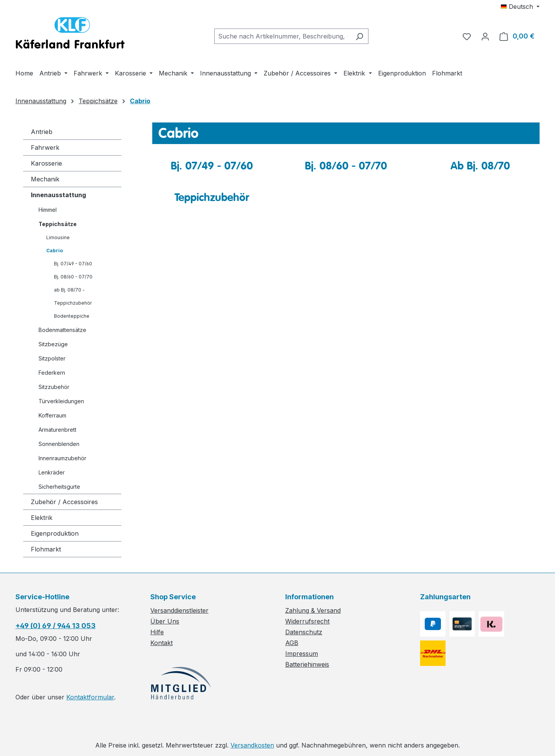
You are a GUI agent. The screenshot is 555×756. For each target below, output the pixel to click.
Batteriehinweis (307, 664)
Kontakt (161, 643)
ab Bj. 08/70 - (69, 290)
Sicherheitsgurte (59, 487)
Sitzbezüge (53, 344)
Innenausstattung (58, 195)
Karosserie (46, 163)
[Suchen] (359, 36)
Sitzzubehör (54, 387)
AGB (292, 643)
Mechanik (45, 179)
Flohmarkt (46, 549)
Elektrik (42, 518)
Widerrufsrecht (307, 621)
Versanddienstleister (179, 610)
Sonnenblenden (59, 444)
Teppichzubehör (73, 303)
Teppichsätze (58, 224)
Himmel (48, 210)
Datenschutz (304, 632)
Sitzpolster (52, 358)
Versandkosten (252, 745)
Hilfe (157, 632)
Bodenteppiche (72, 316)
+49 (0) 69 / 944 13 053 (55, 626)
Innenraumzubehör (62, 458)
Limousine (58, 237)
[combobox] (283, 36)
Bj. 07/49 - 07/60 (73, 264)
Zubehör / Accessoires (64, 502)
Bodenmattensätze (62, 330)
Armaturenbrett (57, 430)
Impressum (302, 654)
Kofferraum (52, 415)
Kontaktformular (90, 697)
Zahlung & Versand (313, 610)
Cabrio (55, 251)
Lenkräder (52, 472)
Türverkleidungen (61, 401)
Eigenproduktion (55, 533)
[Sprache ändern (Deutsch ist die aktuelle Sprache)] (520, 7)
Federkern (52, 373)
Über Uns (165, 621)
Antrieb (42, 132)
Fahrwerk (45, 148)
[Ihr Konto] (485, 36)
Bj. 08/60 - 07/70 (73, 277)
